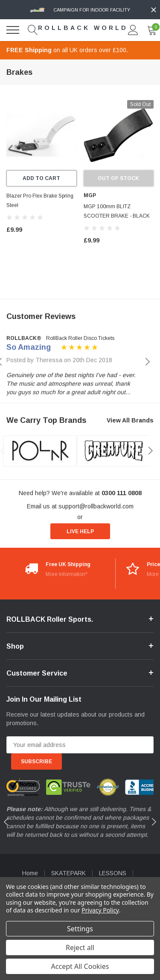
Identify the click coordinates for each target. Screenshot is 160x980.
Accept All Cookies (80, 966)
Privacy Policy (100, 910)
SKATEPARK (68, 873)
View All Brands (130, 420)
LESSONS (113, 873)
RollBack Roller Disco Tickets (80, 338)
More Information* (67, 574)
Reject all (80, 948)
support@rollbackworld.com (96, 506)
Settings (80, 929)
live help (80, 531)
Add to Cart (41, 178)
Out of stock (118, 178)
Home (30, 873)
